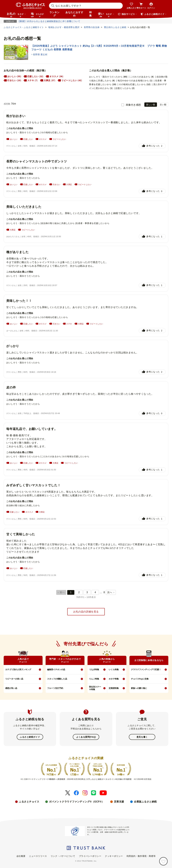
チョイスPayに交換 (140, 679)
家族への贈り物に (139, 688)
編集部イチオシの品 (56, 669)
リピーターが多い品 (14, 679)
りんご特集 (94, 679)
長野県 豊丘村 (40, 55)
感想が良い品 (11, 688)
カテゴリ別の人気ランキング (18, 669)
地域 (38, 15)
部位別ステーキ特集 (95, 688)
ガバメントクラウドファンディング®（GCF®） (76, 802)
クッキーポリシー (114, 856)
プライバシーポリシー (90, 856)
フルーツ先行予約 (55, 688)
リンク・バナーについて (63, 856)
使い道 (106, 15)
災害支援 (119, 802)
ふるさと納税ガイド (30, 737)
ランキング (55, 14)
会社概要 (21, 856)
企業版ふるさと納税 (145, 802)
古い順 (163, 105)
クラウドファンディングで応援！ (146, 669)
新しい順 (151, 105)
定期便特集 (114, 688)
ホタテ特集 (114, 679)
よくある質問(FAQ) (86, 737)
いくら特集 (114, 669)
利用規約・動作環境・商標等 (141, 856)
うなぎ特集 (94, 669)
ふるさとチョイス (29, 802)
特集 (91, 14)
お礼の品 (16, 15)
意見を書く (142, 737)
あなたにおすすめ (74, 14)
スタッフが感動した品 (57, 679)
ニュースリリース (38, 856)
